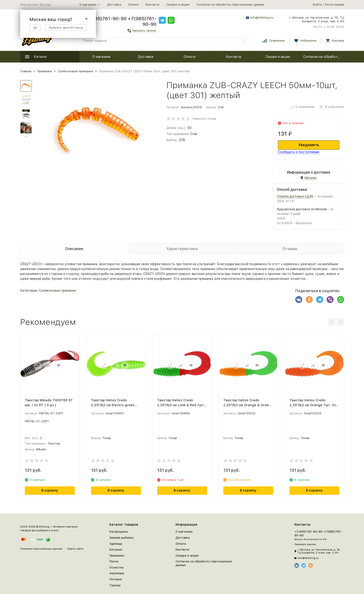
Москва (45, 5)
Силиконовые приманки (75, 71)
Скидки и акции (178, 5)
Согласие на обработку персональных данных (230, 5)
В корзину (50, 490)
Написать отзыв (204, 119)
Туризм (115, 585)
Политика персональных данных (41, 549)
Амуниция (117, 573)
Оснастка (116, 567)
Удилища (116, 544)
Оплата (133, 5)
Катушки (116, 549)
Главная (26, 71)
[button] (26, 137)
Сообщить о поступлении (299, 152)
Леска (114, 561)
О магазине (101, 57)
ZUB (221, 107)
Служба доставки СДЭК (295, 196)
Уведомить (309, 145)
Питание (116, 579)
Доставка (114, 5)
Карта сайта (75, 549)
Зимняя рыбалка (121, 538)
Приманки (45, 71)
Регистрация (335, 5)
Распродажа (119, 532)
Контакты (152, 5)
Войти (318, 5)
